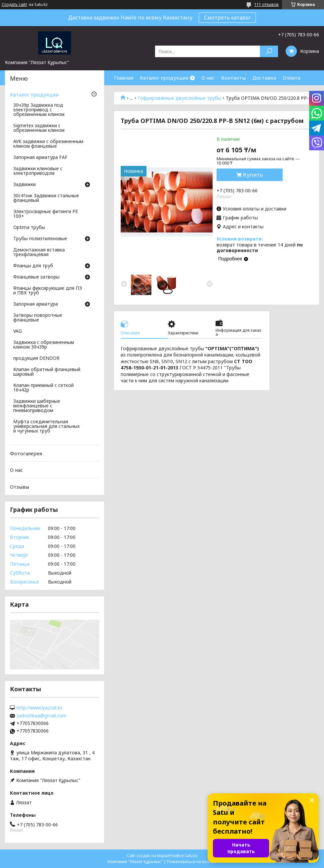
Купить (253, 175)
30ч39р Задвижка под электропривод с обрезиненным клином (39, 110)
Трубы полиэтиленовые (40, 239)
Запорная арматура (36, 304)
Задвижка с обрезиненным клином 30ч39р (44, 345)
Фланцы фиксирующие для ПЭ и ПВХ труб (48, 291)
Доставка (264, 78)
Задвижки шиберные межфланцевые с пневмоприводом (37, 406)
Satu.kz (191, 856)
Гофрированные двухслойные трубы (180, 98)
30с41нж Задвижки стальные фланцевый (46, 198)
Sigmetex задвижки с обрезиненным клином (39, 128)
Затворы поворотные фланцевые (38, 318)
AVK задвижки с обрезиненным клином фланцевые (48, 144)
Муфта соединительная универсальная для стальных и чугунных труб (46, 427)
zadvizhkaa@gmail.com (41, 716)
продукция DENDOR (36, 359)
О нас (208, 78)
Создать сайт (14, 5)
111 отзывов (266, 4)
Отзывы (20, 487)
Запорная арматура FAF (40, 158)
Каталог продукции (164, 78)
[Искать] (269, 51)
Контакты (233, 78)
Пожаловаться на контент (192, 862)
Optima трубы (29, 228)
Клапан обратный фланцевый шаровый (47, 372)
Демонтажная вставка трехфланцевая (39, 252)
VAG (18, 331)
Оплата (291, 78)
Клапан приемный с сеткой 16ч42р (43, 388)
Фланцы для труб (33, 266)
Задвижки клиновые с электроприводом (38, 171)
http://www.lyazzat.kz (40, 708)
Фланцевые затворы (36, 277)
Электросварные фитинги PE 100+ (46, 214)
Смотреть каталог (227, 18)
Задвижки (24, 185)
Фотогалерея (26, 453)
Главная (124, 78)
